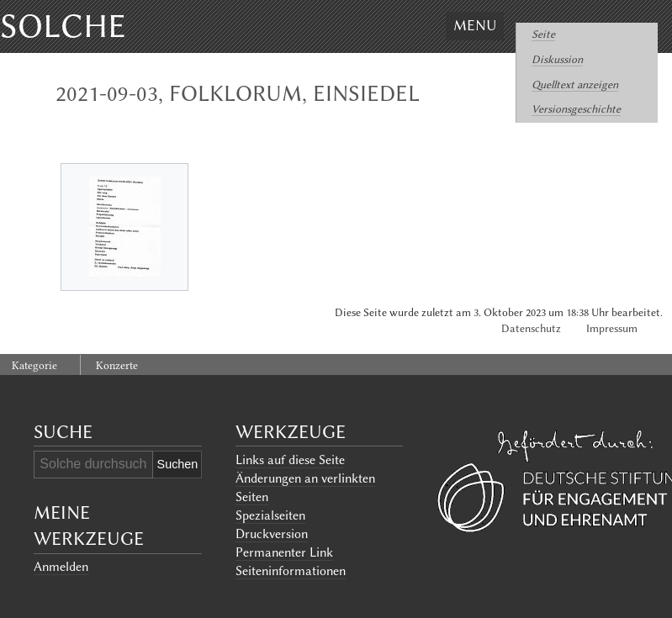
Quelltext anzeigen (575, 85)
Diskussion (557, 59)
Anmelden (61, 567)
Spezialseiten (270, 515)
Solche (63, 26)
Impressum (612, 328)
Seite (543, 34)
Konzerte (117, 365)
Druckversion (272, 534)
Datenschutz (531, 328)
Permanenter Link (284, 552)
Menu (475, 25)
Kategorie (34, 365)
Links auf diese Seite (290, 460)
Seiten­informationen (291, 571)
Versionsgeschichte (576, 109)
